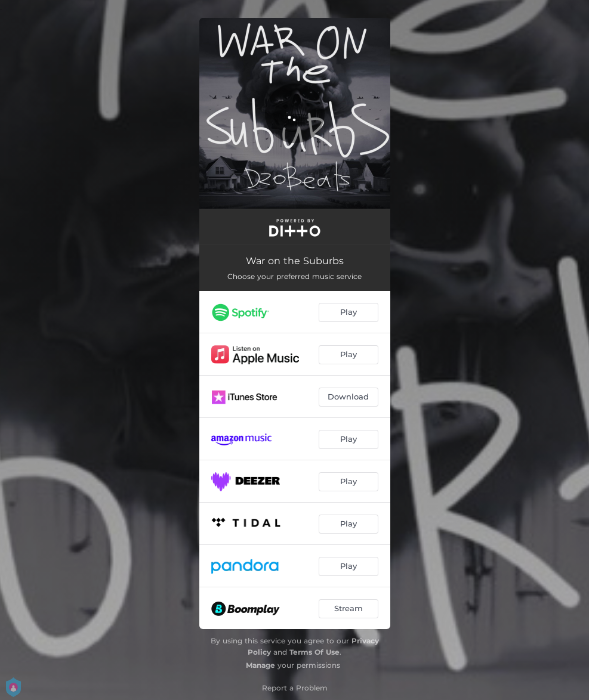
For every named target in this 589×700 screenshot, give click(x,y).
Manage (260, 665)
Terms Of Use (314, 652)
